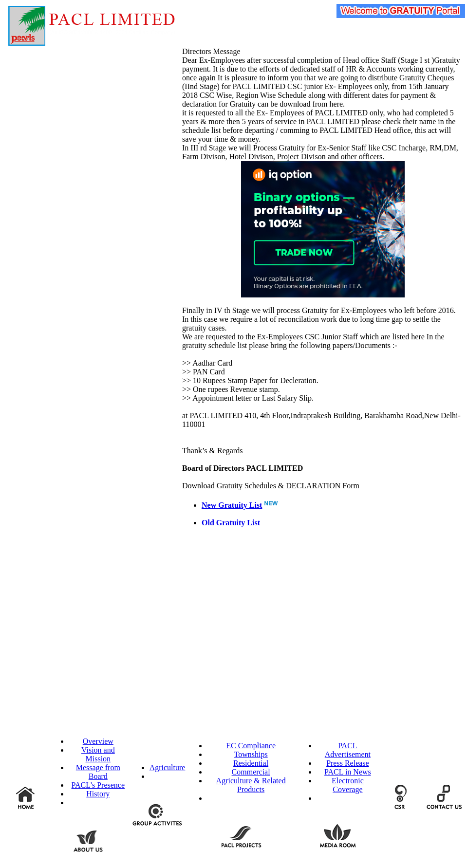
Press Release (348, 763)
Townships (251, 754)
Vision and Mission (98, 754)
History (98, 794)
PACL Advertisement (348, 750)
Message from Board (98, 772)
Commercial (251, 772)
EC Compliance (251, 746)
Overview (98, 741)
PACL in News (348, 772)
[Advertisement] (79, 444)
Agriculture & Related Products (251, 785)
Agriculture (168, 767)
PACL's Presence (98, 785)
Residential (251, 763)
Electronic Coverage (348, 785)
